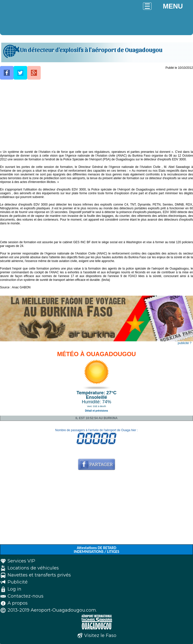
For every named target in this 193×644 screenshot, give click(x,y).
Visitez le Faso (100, 635)
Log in (14, 589)
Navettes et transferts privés (39, 575)
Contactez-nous (26, 596)
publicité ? (184, 343)
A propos (18, 603)
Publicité (18, 582)
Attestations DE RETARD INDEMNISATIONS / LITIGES (96, 550)
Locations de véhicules (33, 568)
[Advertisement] (96, 115)
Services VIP (21, 561)
